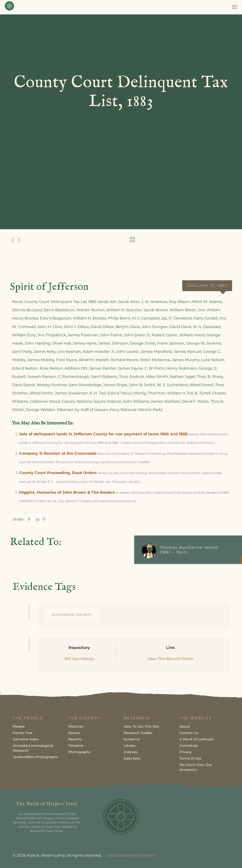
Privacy (186, 752)
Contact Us (189, 733)
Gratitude (115, 855)
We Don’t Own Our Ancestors (196, 767)
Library (130, 746)
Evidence (132, 739)
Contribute (189, 746)
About (185, 726)
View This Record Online (170, 659)
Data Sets (132, 758)
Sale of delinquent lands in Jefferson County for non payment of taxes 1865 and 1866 (103, 434)
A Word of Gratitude (196, 739)
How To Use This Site (141, 726)
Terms (150, 855)
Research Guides (138, 733)
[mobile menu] (234, 7)
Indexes (131, 752)
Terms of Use (190, 758)
